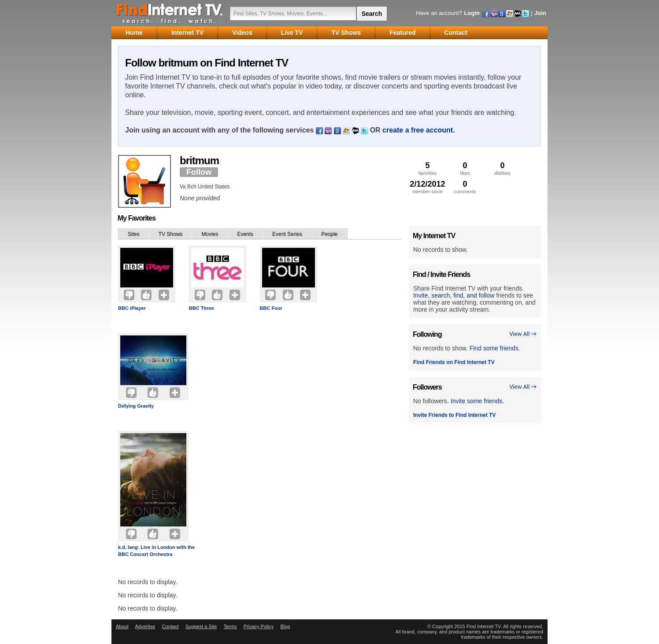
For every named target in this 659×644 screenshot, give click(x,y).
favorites (428, 168)
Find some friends (494, 348)
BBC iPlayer (132, 308)
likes (465, 168)
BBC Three (202, 308)
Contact (170, 626)
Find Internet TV (170, 13)
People (329, 234)
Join (540, 13)
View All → (523, 334)
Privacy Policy (259, 626)
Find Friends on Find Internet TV (454, 362)
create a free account (418, 130)
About (122, 626)
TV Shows (171, 234)
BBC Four (271, 308)
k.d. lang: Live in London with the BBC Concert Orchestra (156, 551)
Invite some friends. (477, 401)
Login (472, 13)
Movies (210, 234)
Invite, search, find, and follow (454, 295)
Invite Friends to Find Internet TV (454, 415)
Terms (230, 626)
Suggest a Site (201, 626)
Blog (285, 626)
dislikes (502, 168)
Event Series (287, 234)
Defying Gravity (136, 406)
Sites (134, 234)
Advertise (145, 626)
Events (245, 234)
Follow (199, 172)
